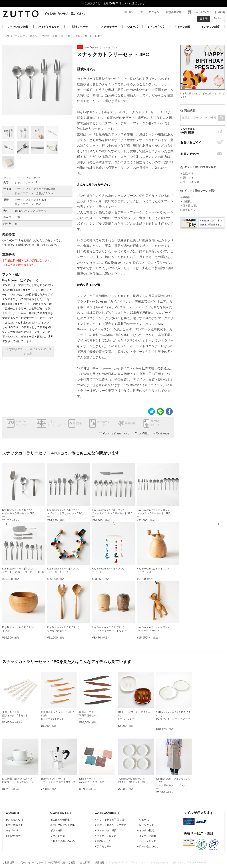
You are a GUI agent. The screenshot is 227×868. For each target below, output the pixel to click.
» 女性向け (187, 174)
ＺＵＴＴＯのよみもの (62, 841)
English (218, 18)
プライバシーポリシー (31, 862)
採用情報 (100, 862)
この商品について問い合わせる (154, 433)
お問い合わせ (203, 154)
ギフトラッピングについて (116, 433)
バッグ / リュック (49, 27)
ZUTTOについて (133, 12)
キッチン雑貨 (183, 27)
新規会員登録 (174, 12)
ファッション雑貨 (18, 27)
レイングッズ (156, 27)
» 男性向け (187, 178)
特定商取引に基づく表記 (62, 862)
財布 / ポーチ (80, 27)
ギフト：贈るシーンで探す (35, 36)
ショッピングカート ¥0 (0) (209, 12)
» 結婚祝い (187, 197)
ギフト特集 (56, 830)
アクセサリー (109, 27)
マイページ (12, 830)
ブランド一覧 (58, 836)
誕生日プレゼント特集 (62, 825)
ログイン (154, 12)
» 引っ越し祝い (189, 206)
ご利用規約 (8, 862)
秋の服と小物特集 (60, 820)
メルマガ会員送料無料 (203, 131)
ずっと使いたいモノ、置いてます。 (66, 14)
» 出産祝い (187, 201)
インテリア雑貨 (210, 27)
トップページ (10, 36)
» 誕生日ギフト (189, 210)
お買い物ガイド (203, 142)
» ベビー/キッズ (190, 182)
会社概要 (85, 862)
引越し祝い (58, 36)
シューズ (133, 27)
